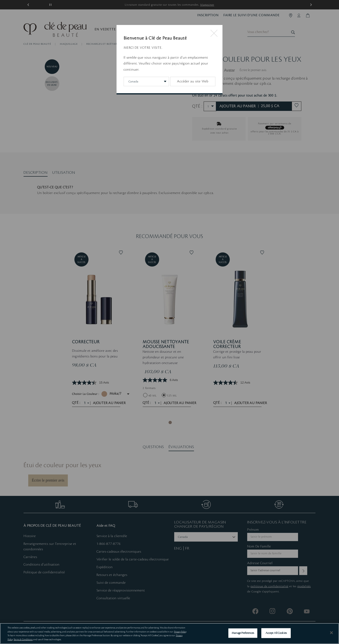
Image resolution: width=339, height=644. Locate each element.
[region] (169, 634)
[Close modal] (214, 34)
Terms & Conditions (23, 639)
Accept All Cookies (276, 633)
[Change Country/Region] (146, 81)
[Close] (331, 633)
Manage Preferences (243, 633)
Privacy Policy (180, 632)
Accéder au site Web (193, 81)
